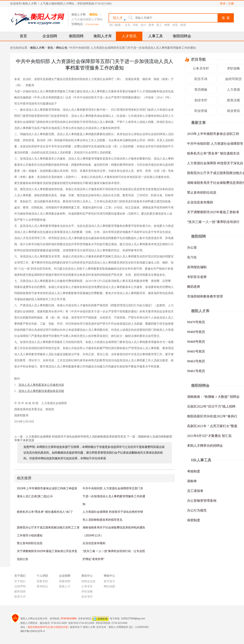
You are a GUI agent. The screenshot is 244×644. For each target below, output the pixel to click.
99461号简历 (196, 371)
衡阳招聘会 (182, 36)
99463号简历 (196, 361)
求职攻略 (87, 592)
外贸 (175, 25)
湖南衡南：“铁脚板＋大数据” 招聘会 (213, 397)
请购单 (192, 481)
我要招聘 (65, 581)
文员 (127, 25)
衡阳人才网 (37, 48)
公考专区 (87, 586)
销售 (167, 25)
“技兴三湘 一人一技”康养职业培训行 (213, 222)
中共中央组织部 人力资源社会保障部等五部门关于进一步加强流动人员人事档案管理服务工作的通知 (114, 496)
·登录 (222, 4)
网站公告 (62, 48)
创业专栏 (201, 100)
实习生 (192, 257)
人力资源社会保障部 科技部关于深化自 (215, 163)
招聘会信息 (88, 581)
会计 (143, 25)
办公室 (192, 248)
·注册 (231, 4)
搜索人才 (65, 586)
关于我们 (20, 581)
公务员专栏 (201, 68)
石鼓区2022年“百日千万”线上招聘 (211, 406)
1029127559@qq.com (133, 618)
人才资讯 (129, 36)
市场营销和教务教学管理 (205, 296)
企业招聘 (50, 36)
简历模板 (201, 90)
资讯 (50, 48)
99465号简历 (196, 351)
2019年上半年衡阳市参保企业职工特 (213, 134)
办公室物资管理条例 (202, 501)
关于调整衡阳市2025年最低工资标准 (213, 212)
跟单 (151, 25)
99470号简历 (196, 322)
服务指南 (20, 592)
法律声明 (20, 586)
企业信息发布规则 (94, 543)
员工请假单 (195, 491)
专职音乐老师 (197, 277)
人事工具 (156, 36)
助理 (183, 25)
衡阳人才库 (103, 36)
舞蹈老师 (194, 287)
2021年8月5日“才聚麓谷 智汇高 (209, 436)
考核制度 (194, 471)
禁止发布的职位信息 (30, 543)
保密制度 (194, 520)
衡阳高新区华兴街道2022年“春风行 (212, 416)
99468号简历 (196, 342)
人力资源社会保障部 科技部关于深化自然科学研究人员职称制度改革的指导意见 (76, 437)
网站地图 (109, 586)
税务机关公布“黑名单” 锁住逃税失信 (213, 153)
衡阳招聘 (76, 36)
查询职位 (42, 586)
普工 (159, 25)
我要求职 (42, 581)
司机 (135, 25)
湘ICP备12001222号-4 (33, 631)
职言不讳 (201, 79)
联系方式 (20, 597)
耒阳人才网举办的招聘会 (205, 446)
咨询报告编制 (197, 267)
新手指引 (109, 581)
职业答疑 (201, 111)
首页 (23, 36)
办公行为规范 (197, 510)
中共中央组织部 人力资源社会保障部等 (215, 144)
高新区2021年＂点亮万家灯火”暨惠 (212, 426)
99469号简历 (196, 332)
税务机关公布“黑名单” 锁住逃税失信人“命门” (45, 512)
